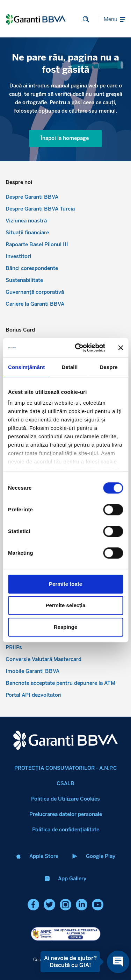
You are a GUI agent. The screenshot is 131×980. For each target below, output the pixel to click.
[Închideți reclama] (121, 348)
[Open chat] (118, 962)
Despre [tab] (108, 367)
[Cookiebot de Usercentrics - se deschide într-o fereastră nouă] (78, 348)
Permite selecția (65, 605)
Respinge (66, 627)
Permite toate (65, 584)
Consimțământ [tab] (26, 367)
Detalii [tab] (70, 367)
